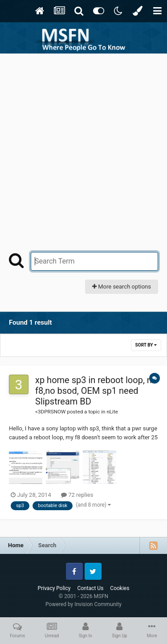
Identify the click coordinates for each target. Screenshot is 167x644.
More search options (122, 287)
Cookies (120, 588)
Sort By (146, 345)
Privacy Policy (54, 588)
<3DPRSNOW (50, 412)
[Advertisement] (83, 142)
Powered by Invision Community (83, 604)
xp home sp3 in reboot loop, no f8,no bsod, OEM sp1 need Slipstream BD (96, 391)
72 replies (77, 495)
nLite (112, 412)
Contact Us (90, 588)
